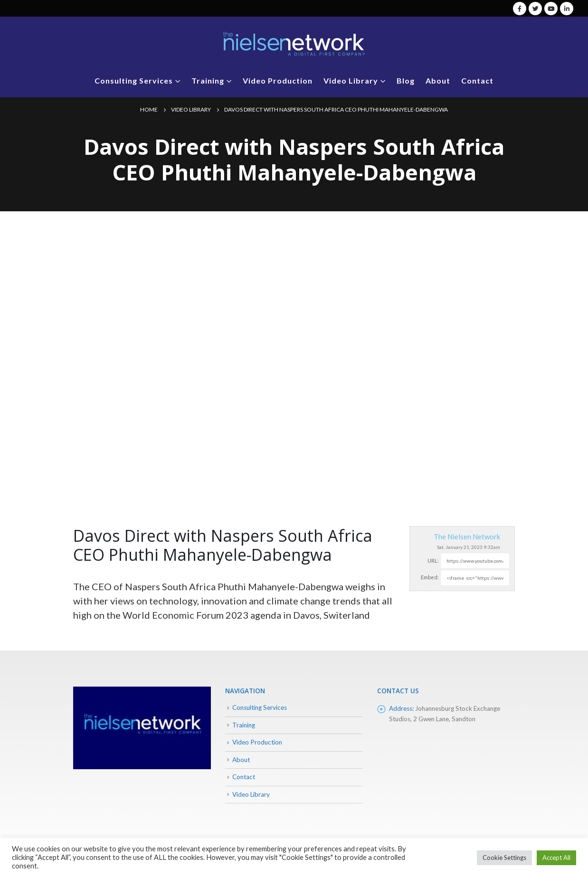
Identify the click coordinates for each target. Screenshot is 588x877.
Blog (406, 80)
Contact (477, 80)
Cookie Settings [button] (504, 858)
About (438, 80)
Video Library (351, 80)
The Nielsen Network (467, 537)
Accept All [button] (556, 858)
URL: (433, 561)
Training (208, 80)
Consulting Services (134, 80)
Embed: (430, 577)
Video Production (278, 80)
